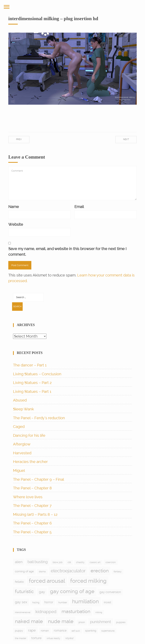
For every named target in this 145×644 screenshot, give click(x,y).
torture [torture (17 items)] (36, 638)
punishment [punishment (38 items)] (101, 622)
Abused (20, 400)
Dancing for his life (29, 435)
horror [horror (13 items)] (49, 602)
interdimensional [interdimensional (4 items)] (23, 612)
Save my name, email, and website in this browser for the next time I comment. (67, 252)
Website (16, 224)
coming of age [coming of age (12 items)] (24, 571)
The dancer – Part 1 (30, 365)
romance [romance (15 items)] (60, 631)
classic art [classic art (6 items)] (95, 562)
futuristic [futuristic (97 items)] (24, 591)
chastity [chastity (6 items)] (80, 562)
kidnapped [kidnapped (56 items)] (46, 612)
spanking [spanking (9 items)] (91, 631)
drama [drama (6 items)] (42, 572)
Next (126, 139)
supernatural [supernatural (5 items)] (108, 631)
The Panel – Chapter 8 (32, 488)
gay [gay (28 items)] (42, 592)
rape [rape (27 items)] (32, 630)
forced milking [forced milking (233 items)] (88, 581)
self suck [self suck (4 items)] (76, 631)
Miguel (19, 471)
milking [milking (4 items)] (99, 612)
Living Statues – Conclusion (37, 374)
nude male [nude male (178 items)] (61, 621)
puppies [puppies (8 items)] (121, 622)
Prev (19, 139)
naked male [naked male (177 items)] (29, 621)
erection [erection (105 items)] (100, 571)
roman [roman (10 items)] (45, 631)
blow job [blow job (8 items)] (58, 562)
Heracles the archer (30, 462)
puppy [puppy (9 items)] (19, 631)
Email (79, 207)
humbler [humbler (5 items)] (63, 603)
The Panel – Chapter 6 (32, 523)
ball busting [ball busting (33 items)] (38, 562)
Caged (19, 427)
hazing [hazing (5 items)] (36, 603)
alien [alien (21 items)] (19, 562)
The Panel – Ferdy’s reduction (39, 418)
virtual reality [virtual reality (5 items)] (53, 638)
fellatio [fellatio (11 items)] (19, 582)
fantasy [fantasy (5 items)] (118, 572)
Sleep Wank (24, 409)
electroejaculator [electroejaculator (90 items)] (68, 571)
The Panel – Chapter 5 (32, 532)
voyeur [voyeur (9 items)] (69, 638)
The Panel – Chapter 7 (32, 506)
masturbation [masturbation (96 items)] (76, 611)
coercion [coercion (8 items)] (111, 562)
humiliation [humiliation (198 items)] (85, 601)
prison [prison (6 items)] (82, 622)
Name (14, 207)
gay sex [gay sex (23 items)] (21, 602)
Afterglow (22, 444)
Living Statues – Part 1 (32, 391)
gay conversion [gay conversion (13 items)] (110, 592)
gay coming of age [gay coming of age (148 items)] (72, 591)
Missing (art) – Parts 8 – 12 (35, 514)
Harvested (22, 453)
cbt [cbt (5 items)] (69, 562)
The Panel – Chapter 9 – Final (39, 479)
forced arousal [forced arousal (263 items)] (47, 581)
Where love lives (28, 497)
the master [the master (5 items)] (21, 638)
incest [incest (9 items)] (108, 602)
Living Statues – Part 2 (32, 383)
